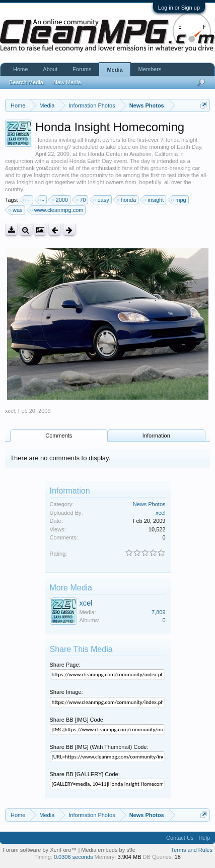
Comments (59, 436)
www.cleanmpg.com (57, 210)
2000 (60, 200)
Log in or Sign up (179, 8)
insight (154, 200)
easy (101, 200)
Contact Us (180, 838)
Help (204, 838)
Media (115, 70)
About (50, 69)
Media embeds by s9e (108, 850)
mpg (179, 200)
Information (156, 436)
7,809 (159, 612)
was (16, 210)
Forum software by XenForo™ (40, 850)
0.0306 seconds (74, 857)
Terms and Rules (192, 850)
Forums (82, 69)
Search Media (26, 82)
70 (81, 200)
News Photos (149, 504)
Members (150, 69)
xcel (10, 411)
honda (127, 200)
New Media (67, 82)
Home (20, 69)
